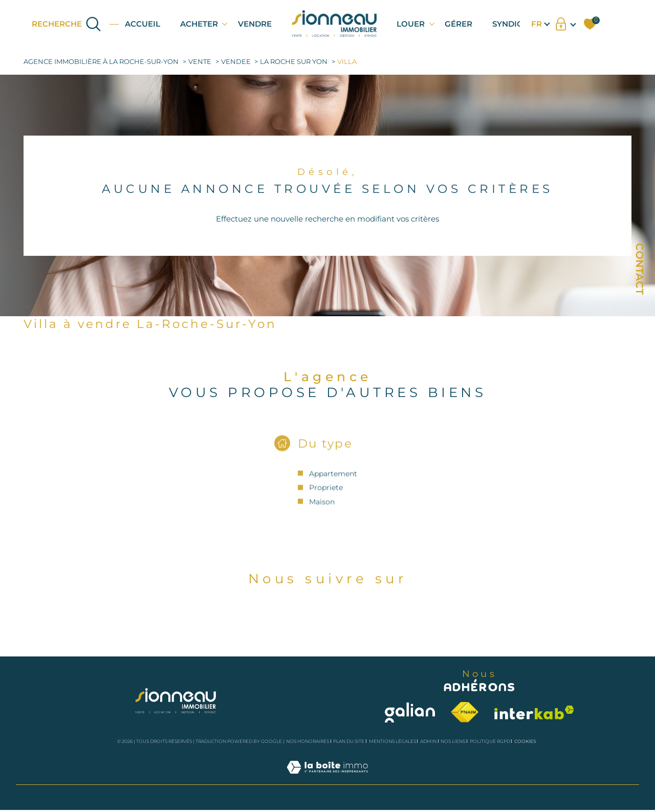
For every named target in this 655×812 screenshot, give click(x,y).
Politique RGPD (490, 741)
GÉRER (458, 24)
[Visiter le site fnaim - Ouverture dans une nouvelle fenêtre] (465, 712)
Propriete (326, 496)
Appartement (333, 482)
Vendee (236, 62)
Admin (428, 741)
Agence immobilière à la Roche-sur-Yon (101, 62)
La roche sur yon (294, 62)
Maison (322, 510)
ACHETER (199, 24)
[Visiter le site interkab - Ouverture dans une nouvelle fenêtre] (534, 712)
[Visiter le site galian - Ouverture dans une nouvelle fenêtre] (410, 712)
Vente (200, 62)
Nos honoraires (308, 741)
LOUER (411, 24)
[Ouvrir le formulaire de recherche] (67, 24)
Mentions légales (392, 741)
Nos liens (453, 741)
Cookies (525, 741)
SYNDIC (507, 24)
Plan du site (349, 741)
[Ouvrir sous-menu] (225, 23)
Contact (640, 269)
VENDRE (255, 24)
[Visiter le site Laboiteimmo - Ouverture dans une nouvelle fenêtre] (327, 778)
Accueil (143, 24)
